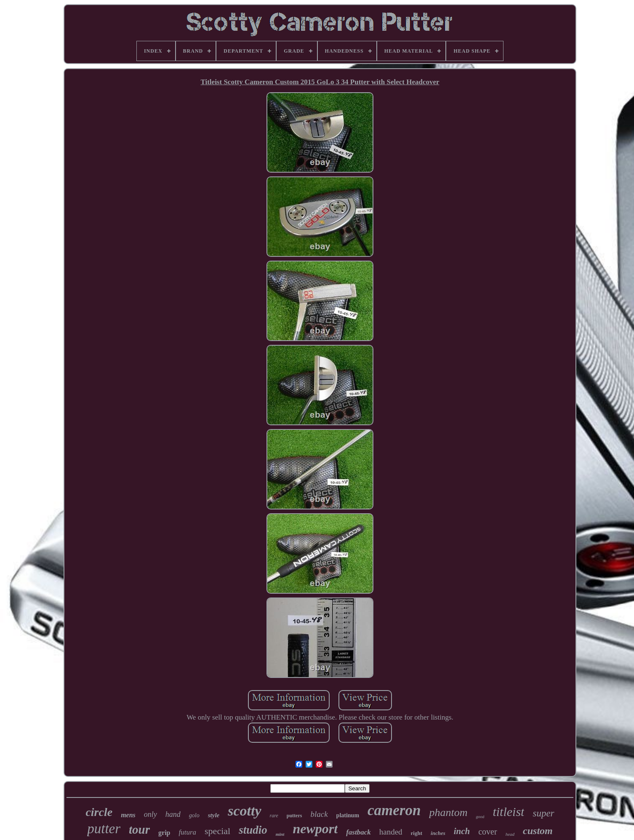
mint (280, 834)
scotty (244, 811)
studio (253, 830)
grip (164, 833)
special (217, 831)
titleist (508, 812)
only (151, 814)
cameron (394, 810)
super (543, 813)
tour (139, 829)
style (214, 815)
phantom (448, 812)
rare (274, 816)
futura (188, 832)
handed (391, 832)
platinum (348, 815)
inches (438, 833)
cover (487, 832)
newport (315, 829)
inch (462, 831)
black (319, 814)
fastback (358, 832)
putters (294, 816)
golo (194, 815)
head (510, 834)
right (417, 833)
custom (538, 831)
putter (104, 829)
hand (173, 814)
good (480, 817)
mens (128, 815)
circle (99, 812)
